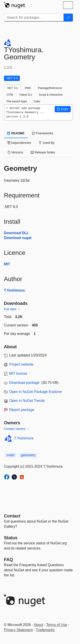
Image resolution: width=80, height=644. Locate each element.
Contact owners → (17, 429)
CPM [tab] (10, 95)
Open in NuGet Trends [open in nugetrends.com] (27, 401)
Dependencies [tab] (19, 143)
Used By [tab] (47, 143)
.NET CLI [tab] (12, 88)
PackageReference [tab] (50, 88)
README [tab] (16, 133)
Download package (24, 383)
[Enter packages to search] (34, 18)
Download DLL (16, 233)
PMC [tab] (28, 88)
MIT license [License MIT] (18, 373)
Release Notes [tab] (43, 152)
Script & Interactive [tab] (51, 95)
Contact (12, 516)
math (11, 455)
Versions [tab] (15, 152)
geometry (28, 455)
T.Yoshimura (14, 290)
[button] (63, 109)
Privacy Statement (18, 630)
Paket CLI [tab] (26, 95)
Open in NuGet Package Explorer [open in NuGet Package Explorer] (36, 392)
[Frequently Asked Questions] (9, 559)
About (38, 625)
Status (11, 538)
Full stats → (12, 309)
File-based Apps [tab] (17, 101)
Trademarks (45, 630)
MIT (7, 264)
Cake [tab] (37, 101)
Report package (22, 410)
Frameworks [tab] (43, 133)
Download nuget (18, 238)
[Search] (68, 18)
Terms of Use (57, 625)
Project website (21, 364)
